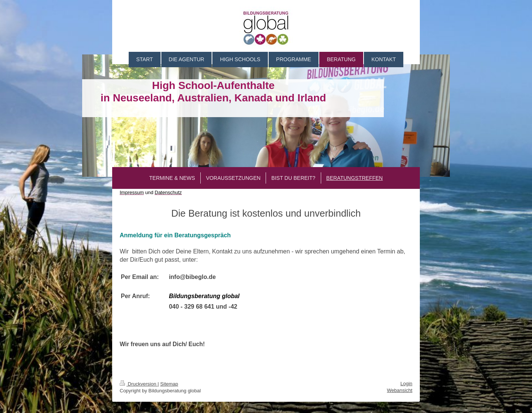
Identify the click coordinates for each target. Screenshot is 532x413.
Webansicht (400, 390)
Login (406, 384)
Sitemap (169, 384)
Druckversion (139, 384)
